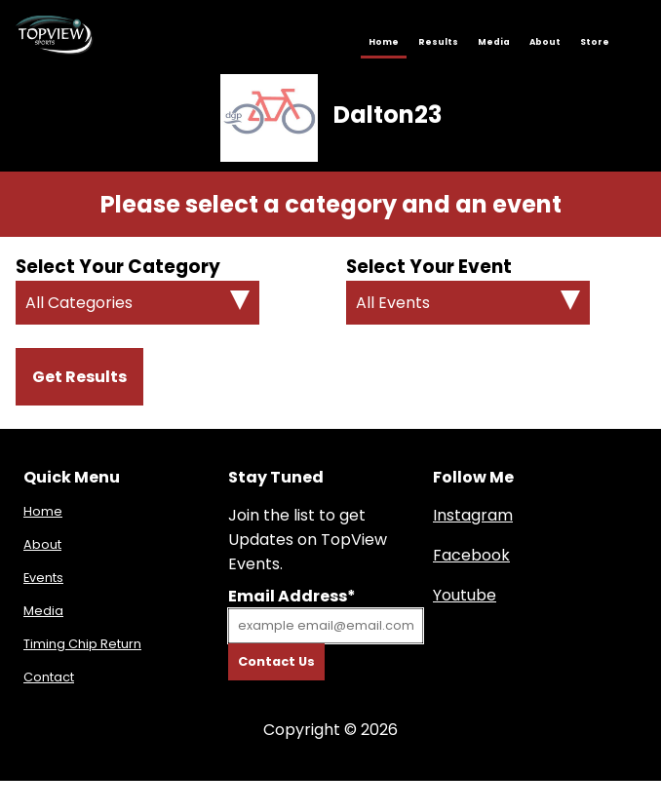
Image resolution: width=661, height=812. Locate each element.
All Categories (79, 303)
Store (595, 42)
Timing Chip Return (82, 644)
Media (494, 42)
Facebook (471, 555)
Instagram (473, 515)
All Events (393, 303)
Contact (49, 677)
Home (384, 42)
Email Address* (292, 596)
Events (43, 578)
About (545, 42)
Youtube (465, 595)
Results (438, 42)
